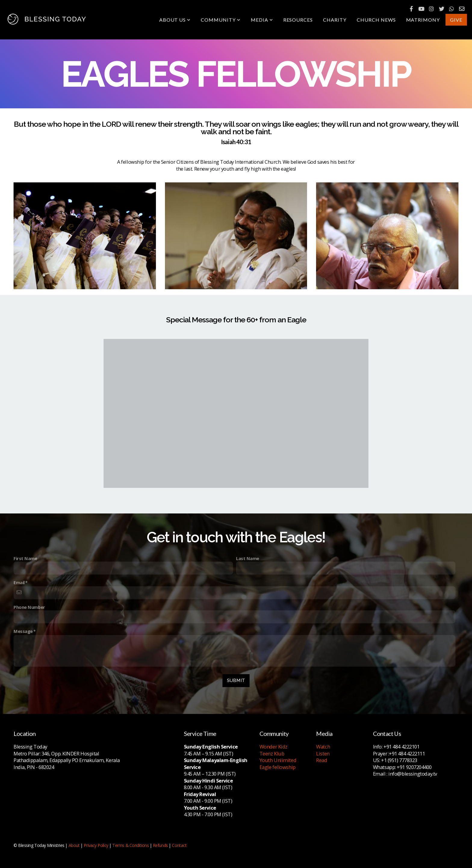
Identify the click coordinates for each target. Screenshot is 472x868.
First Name (25, 558)
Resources (298, 20)
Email (19, 582)
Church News (376, 20)
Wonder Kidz (273, 747)
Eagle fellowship (278, 767)
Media (262, 20)
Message (23, 631)
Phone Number (29, 607)
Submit (236, 680)
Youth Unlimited (278, 760)
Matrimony (423, 20)
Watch (323, 747)
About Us (175, 20)
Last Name (248, 558)
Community (221, 20)
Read (321, 760)
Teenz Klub (272, 753)
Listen (323, 753)
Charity (335, 20)
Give (456, 20)
